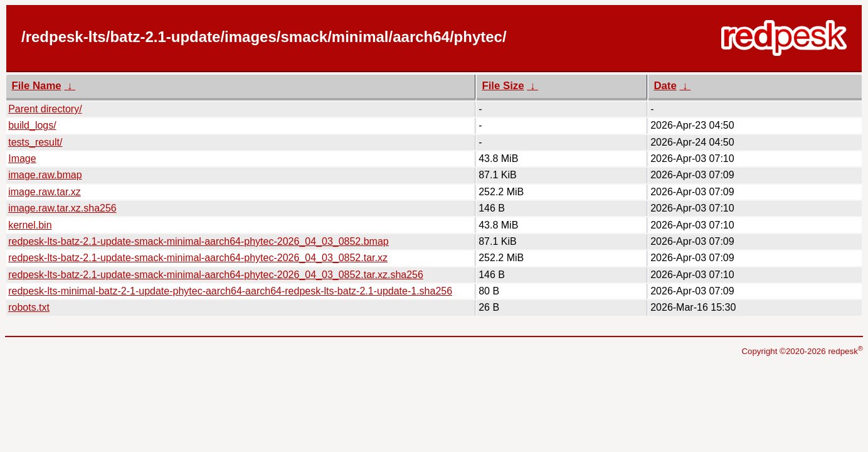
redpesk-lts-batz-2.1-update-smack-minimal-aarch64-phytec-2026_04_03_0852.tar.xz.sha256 (216, 275)
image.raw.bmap (45, 175)
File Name (36, 86)
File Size (503, 86)
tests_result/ (35, 142)
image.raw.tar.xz (45, 192)
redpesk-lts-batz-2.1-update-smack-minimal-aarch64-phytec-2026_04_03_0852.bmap (198, 241)
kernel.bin (30, 225)
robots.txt (29, 307)
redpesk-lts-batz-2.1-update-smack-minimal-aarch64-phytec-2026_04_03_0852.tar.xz (198, 258)
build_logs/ (32, 125)
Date (665, 86)
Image (22, 159)
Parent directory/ (45, 109)
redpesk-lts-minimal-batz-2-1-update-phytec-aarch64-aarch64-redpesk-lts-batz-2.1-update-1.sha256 (230, 291)
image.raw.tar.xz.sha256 (62, 208)
